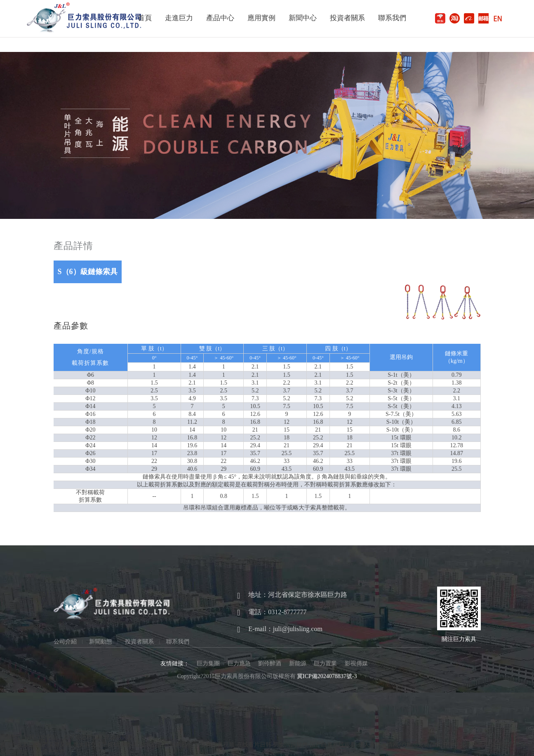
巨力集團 (208, 663)
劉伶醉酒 (270, 663)
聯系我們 (392, 18)
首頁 (145, 18)
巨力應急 (239, 663)
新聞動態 (101, 642)
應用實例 (261, 18)
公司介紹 (65, 642)
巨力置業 (325, 663)
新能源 (298, 663)
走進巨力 (179, 18)
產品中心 (220, 18)
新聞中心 (303, 18)
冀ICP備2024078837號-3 (327, 676)
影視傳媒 (356, 663)
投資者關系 (347, 18)
